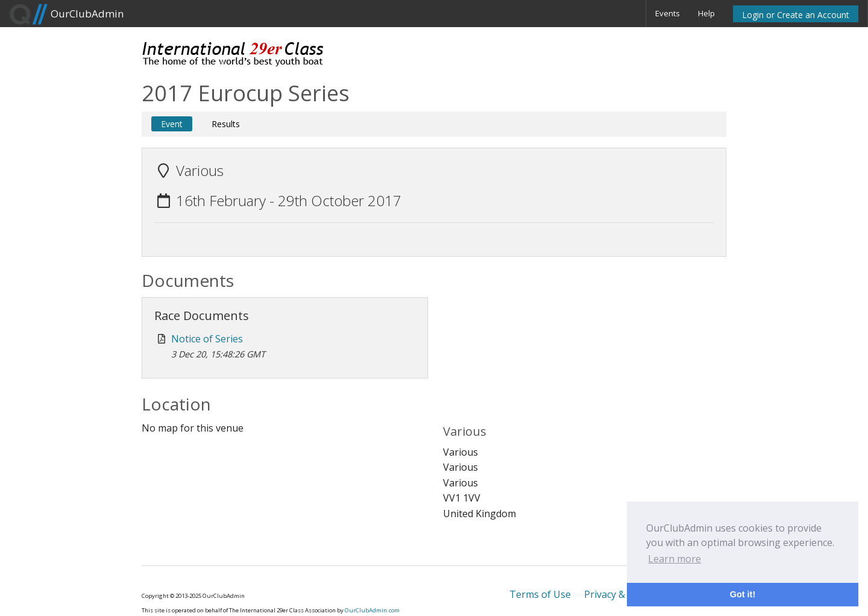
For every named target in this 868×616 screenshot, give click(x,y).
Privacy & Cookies (624, 594)
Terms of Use (540, 594)
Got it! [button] (743, 594)
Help (706, 13)
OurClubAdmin (66, 14)
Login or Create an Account (796, 15)
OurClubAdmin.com (372, 610)
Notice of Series (207, 339)
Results (226, 124)
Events (668, 13)
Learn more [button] (675, 559)
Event (172, 124)
